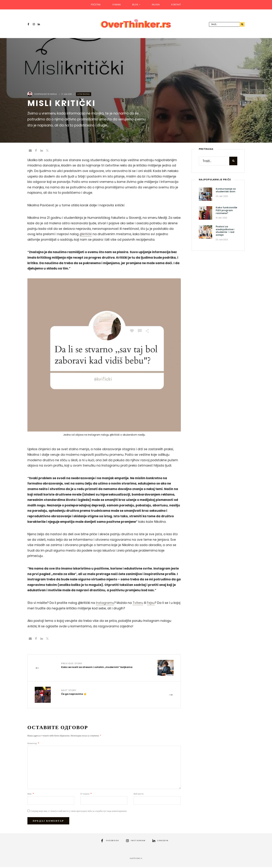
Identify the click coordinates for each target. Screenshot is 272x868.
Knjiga (156, 5)
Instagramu (105, 604)
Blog (135, 5)
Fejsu (151, 604)
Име (31, 795)
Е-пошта (86, 795)
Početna (96, 5)
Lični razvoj (83, 95)
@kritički (86, 235)
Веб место (139, 795)
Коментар (33, 744)
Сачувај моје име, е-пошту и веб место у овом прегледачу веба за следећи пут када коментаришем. (79, 812)
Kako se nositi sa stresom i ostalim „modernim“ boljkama (97, 666)
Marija (54, 95)
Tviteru (138, 604)
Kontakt (176, 5)
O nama (117, 5)
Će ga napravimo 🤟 (74, 693)
